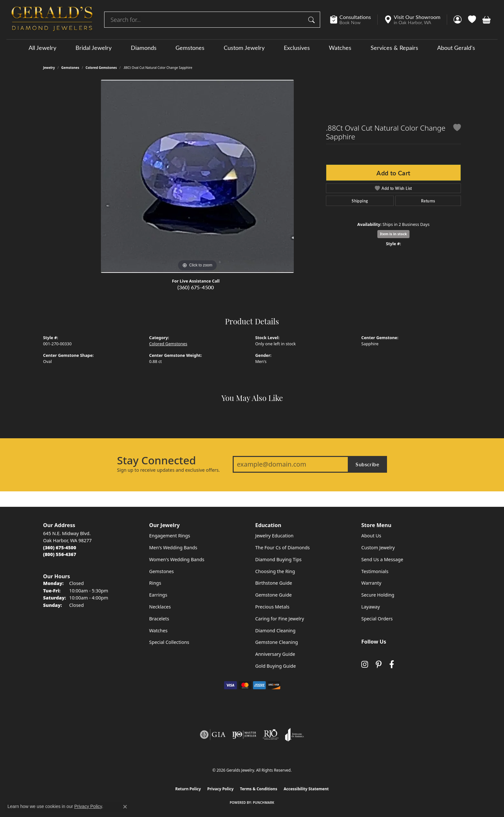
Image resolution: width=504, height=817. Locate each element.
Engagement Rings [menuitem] (170, 536)
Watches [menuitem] (158, 631)
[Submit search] (312, 20)
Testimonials (375, 571)
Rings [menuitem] (155, 583)
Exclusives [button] (297, 48)
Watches (340, 48)
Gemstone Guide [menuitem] (274, 595)
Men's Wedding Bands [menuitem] (173, 548)
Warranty (371, 583)
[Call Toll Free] (60, 554)
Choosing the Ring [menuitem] (275, 571)
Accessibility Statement (306, 789)
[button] (458, 20)
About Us (371, 536)
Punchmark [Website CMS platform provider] (264, 803)
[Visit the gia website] (213, 735)
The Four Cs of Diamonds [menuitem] (283, 548)
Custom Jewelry (244, 48)
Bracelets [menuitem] (159, 619)
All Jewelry (42, 48)
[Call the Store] (60, 548)
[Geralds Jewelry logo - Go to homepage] (52, 20)
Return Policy (188, 789)
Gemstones (190, 48)
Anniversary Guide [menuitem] (275, 654)
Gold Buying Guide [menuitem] (275, 666)
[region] (197, 176)
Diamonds (144, 48)
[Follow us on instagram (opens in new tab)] (365, 664)
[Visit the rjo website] (271, 735)
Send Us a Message (382, 559)
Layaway (371, 607)
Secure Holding (378, 595)
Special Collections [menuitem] (169, 642)
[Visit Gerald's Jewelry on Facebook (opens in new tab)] (392, 664)
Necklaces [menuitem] (160, 607)
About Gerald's (456, 48)
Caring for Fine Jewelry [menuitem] (280, 619)
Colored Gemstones (101, 68)
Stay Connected (156, 460)
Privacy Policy (221, 789)
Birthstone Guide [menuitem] (274, 583)
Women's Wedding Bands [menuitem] (177, 559)
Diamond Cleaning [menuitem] (275, 631)
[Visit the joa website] (294, 735)
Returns (428, 201)
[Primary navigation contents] (252, 47)
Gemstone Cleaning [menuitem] (277, 642)
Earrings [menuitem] (158, 595)
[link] (354, 20)
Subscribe (367, 464)
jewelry (49, 68)
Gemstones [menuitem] (162, 571)
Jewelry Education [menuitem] (274, 536)
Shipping (360, 201)
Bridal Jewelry (94, 48)
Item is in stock (393, 234)
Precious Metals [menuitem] (272, 607)
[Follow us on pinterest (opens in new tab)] (379, 664)
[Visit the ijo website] (244, 735)
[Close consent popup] (125, 807)
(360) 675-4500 (196, 287)
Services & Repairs (394, 48)
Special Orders (377, 619)
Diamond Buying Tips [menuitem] (278, 559)
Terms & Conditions (259, 789)
